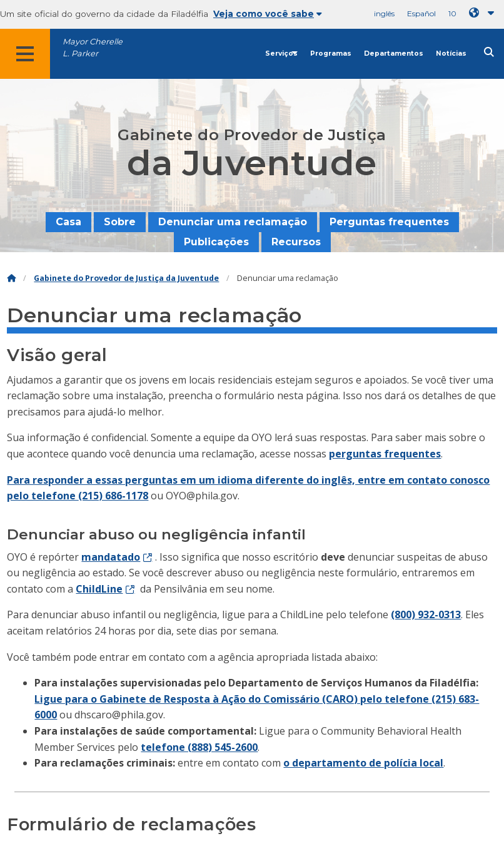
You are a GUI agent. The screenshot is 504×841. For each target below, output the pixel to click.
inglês (384, 13)
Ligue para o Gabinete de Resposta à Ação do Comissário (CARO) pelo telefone (233, 699)
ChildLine (99, 589)
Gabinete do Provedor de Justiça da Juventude (126, 278)
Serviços (281, 54)
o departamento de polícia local (363, 763)
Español (421, 13)
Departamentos (394, 54)
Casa (68, 222)
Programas (331, 54)
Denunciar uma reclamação (233, 222)
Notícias (451, 54)
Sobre (120, 222)
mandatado (111, 557)
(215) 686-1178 (113, 496)
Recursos (296, 242)
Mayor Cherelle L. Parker (93, 48)
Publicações (216, 242)
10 (452, 13)
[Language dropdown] (484, 13)
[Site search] (489, 52)
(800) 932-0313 (426, 614)
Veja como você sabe (268, 14)
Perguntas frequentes (389, 222)
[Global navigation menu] (25, 54)
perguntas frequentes (385, 454)
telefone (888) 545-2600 (199, 747)
